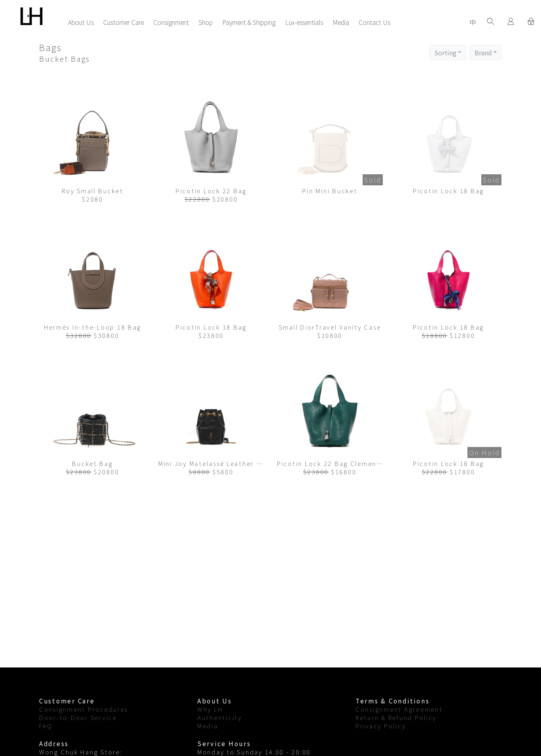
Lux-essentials (304, 22)
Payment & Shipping (249, 22)
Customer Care (124, 22)
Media (341, 22)
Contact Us (375, 22)
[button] (448, 53)
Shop (206, 22)
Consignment (171, 22)
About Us (81, 22)
